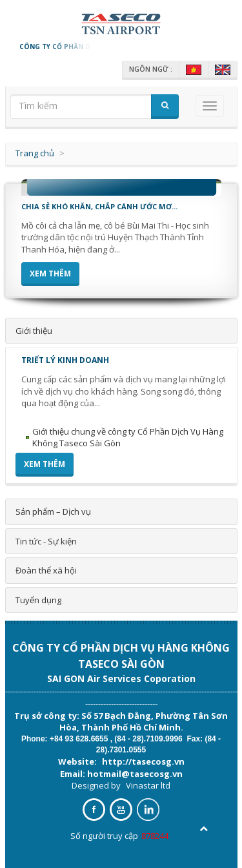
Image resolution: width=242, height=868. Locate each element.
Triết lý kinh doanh (65, 360)
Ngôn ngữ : (151, 69)
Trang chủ (35, 153)
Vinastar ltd (148, 785)
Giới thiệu (34, 331)
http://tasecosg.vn (143, 761)
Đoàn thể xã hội (46, 570)
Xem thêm (50, 274)
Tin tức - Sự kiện (46, 541)
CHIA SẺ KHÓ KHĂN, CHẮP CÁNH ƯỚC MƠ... (99, 206)
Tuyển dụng (38, 600)
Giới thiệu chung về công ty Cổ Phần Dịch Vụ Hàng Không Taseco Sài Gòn (128, 438)
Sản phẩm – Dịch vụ (53, 512)
